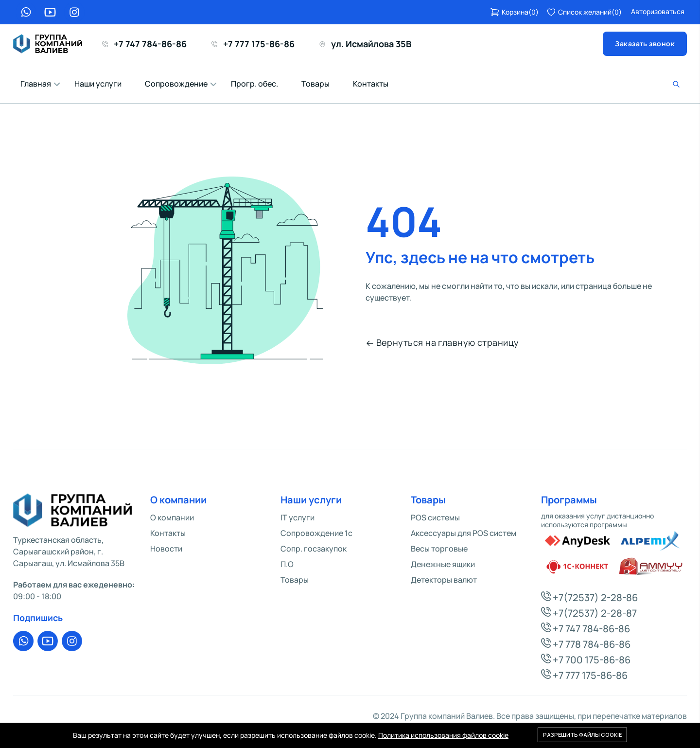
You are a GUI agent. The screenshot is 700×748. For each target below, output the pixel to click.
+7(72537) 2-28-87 (589, 613)
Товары (315, 84)
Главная (36, 84)
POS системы (435, 517)
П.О (287, 564)
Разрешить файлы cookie (582, 735)
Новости (166, 549)
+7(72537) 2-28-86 (589, 597)
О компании (172, 517)
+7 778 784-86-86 (586, 644)
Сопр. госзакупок (314, 549)
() (514, 12)
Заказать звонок (645, 44)
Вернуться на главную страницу (443, 342)
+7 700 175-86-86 (586, 660)
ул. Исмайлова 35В (365, 44)
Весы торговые (439, 549)
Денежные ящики (443, 564)
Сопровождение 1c (316, 533)
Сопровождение (176, 84)
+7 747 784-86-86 (144, 44)
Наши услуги (98, 84)
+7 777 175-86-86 (253, 44)
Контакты (371, 84)
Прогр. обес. (254, 84)
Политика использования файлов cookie (443, 735)
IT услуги (297, 517)
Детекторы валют (444, 580)
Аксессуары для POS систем (464, 533)
